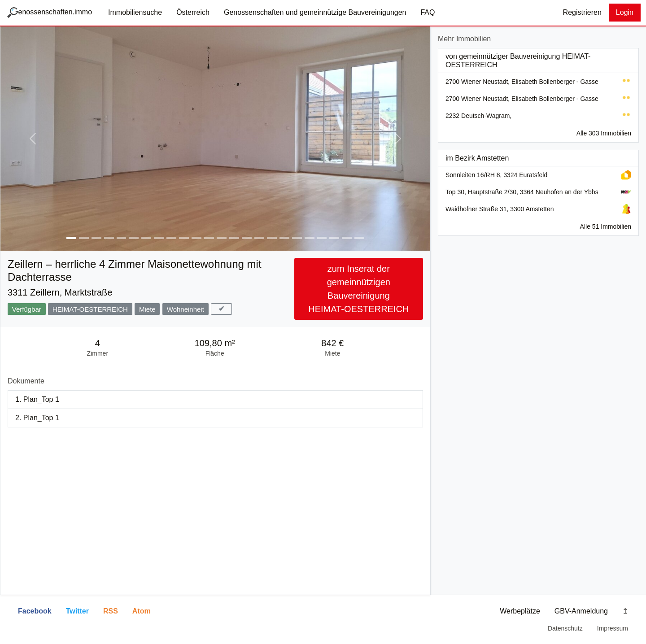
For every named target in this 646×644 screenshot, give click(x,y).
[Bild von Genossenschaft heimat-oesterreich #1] (71, 238)
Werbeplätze (520, 611)
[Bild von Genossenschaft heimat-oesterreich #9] (171, 238)
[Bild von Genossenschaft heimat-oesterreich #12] (209, 238)
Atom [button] (142, 611)
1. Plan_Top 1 (37, 399)
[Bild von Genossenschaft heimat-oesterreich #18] (284, 238)
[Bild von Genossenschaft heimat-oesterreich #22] (334, 238)
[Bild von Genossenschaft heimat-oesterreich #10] (184, 238)
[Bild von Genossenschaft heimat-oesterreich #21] (322, 238)
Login (625, 12)
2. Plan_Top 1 (37, 418)
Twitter (77, 611)
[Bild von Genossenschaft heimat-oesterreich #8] (159, 238)
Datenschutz (565, 628)
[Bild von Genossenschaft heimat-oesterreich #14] (234, 238)
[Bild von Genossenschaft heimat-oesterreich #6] (134, 238)
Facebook (35, 611)
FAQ (428, 12)
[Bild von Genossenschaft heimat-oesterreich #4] (109, 238)
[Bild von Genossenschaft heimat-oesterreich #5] (122, 238)
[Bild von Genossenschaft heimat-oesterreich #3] (96, 238)
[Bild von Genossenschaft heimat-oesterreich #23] (347, 238)
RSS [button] (111, 611)
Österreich (193, 12)
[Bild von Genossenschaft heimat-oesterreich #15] (247, 238)
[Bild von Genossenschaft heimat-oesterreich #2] (84, 238)
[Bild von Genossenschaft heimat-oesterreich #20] (310, 238)
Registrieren (582, 12)
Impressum (613, 628)
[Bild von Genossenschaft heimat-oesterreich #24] (359, 238)
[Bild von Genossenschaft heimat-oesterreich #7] (146, 238)
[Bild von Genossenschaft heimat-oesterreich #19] (297, 238)
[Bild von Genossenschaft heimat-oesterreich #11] (196, 238)
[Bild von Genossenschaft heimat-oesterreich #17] (272, 238)
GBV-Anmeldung (581, 611)
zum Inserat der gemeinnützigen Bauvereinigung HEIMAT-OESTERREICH (358, 289)
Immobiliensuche (135, 12)
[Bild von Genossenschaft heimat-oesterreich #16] (259, 238)
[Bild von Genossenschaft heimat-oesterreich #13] (222, 238)
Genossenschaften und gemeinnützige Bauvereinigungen (315, 12)
